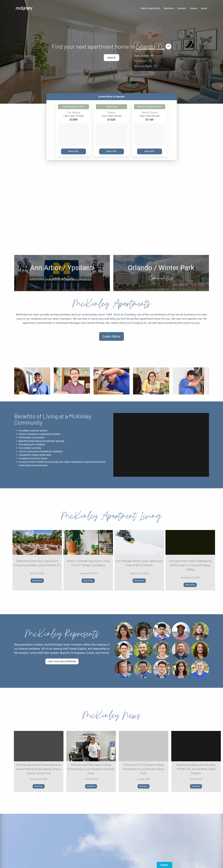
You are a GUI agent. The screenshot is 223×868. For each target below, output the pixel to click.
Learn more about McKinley (62, 661)
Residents (169, 8)
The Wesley (73, 112)
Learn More (111, 336)
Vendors (182, 8)
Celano (111, 112)
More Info (73, 151)
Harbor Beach (150, 112)
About (204, 8)
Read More (39, 786)
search (111, 58)
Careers (194, 8)
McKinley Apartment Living (111, 516)
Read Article (37, 581)
